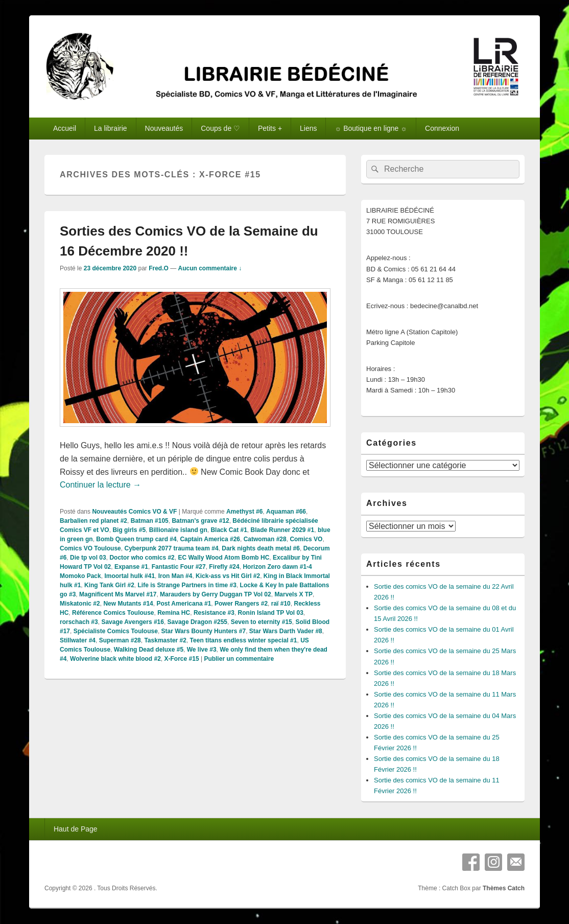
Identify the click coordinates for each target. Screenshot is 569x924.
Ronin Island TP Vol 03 (271, 613)
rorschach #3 (79, 622)
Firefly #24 (224, 567)
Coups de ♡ (220, 128)
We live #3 (202, 650)
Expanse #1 (131, 567)
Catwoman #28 (265, 539)
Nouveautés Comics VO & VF (134, 512)
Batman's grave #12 (200, 521)
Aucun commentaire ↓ (210, 268)
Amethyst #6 (244, 512)
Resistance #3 (214, 613)
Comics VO (306, 539)
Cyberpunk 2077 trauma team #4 (171, 548)
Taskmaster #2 (165, 640)
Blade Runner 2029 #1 (282, 530)
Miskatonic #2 (80, 604)
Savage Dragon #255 (197, 622)
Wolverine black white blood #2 (115, 659)
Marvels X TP (293, 594)
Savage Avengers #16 (133, 622)
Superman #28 (120, 640)
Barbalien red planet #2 (93, 521)
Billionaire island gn (178, 530)
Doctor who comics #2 (142, 558)
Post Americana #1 (184, 604)
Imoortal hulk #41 (129, 576)
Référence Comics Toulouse (113, 613)
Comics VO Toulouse (90, 548)
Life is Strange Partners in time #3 (187, 585)
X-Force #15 (182, 659)
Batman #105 (150, 521)
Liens (308, 128)
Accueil (65, 128)
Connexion (442, 128)
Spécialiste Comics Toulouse (116, 631)
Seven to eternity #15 (262, 622)
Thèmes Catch (504, 888)
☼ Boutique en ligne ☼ (371, 128)
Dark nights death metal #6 (261, 548)
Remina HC (174, 613)
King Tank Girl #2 (109, 585)
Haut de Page (76, 829)
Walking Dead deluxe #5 (149, 650)
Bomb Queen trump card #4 (136, 539)
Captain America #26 (210, 539)
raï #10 (281, 604)
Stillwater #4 (78, 640)
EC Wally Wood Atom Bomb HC (223, 558)
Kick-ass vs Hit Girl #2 (228, 576)
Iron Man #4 (175, 576)
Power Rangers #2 (241, 604)
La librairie (111, 128)
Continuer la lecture (100, 485)
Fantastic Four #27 (179, 567)
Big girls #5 (129, 530)
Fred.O (159, 268)
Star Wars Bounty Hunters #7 (204, 631)
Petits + (270, 128)
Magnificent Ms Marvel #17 (118, 594)
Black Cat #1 (229, 530)
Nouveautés (164, 128)
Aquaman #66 (286, 512)
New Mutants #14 (128, 604)
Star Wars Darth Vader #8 (286, 631)
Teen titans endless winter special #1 (244, 640)
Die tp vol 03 (88, 558)
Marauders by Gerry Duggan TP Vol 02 (216, 594)
